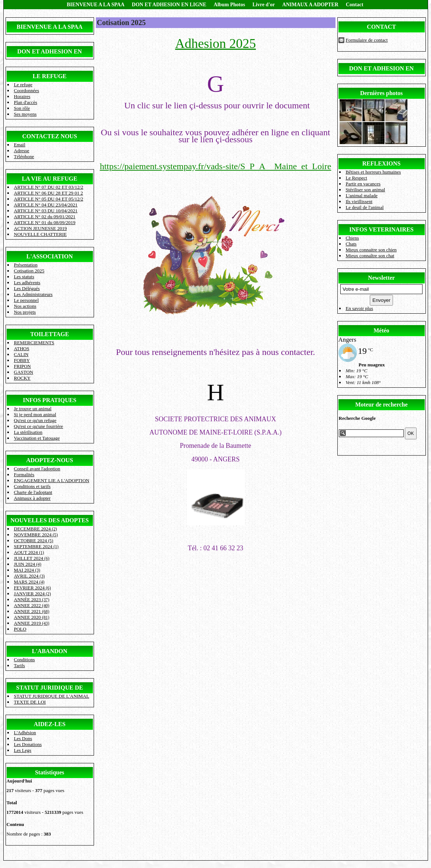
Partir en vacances (363, 184)
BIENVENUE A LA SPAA (96, 5)
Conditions (25, 660)
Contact (354, 5)
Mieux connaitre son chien (371, 250)
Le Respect (357, 178)
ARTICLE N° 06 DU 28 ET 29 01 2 (49, 193)
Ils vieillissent (359, 201)
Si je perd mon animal (35, 414)
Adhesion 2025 (215, 43)
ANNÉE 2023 (32, 599)
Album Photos (230, 5)
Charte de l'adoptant (33, 492)
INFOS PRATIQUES (50, 400)
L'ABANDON (49, 651)
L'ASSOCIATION (50, 256)
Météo (381, 330)
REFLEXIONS (381, 163)
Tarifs (20, 665)
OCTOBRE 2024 (34, 541)
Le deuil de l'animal (365, 207)
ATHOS (22, 348)
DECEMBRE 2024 (36, 529)
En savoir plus (359, 308)
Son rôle (22, 108)
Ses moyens (25, 114)
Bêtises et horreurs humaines (373, 172)
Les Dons (23, 738)
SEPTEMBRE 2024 (36, 546)
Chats (351, 244)
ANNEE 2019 (32, 623)
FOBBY (22, 360)
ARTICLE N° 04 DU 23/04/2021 (46, 205)
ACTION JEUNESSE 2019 (41, 228)
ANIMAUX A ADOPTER (310, 5)
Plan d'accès (26, 102)
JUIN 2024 (28, 564)
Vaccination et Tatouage (37, 438)
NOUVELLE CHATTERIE (40, 234)
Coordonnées (27, 90)
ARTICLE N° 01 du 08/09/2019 (45, 222)
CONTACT (381, 27)
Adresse (22, 151)
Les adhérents (27, 283)
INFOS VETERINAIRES (381, 229)
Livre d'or (264, 5)
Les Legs (23, 750)
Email (20, 145)
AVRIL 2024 (29, 576)
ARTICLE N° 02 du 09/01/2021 (45, 217)
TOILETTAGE (50, 334)
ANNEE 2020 (32, 617)
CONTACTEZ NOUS (50, 136)
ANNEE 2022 (32, 605)
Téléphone (24, 156)
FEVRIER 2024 (32, 588)
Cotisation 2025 (29, 271)
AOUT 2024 (29, 552)
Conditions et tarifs (32, 486)
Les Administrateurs (33, 294)
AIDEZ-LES (49, 724)
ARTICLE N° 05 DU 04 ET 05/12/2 (49, 199)
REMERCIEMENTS (34, 343)
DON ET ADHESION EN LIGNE (169, 5)
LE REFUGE (49, 76)
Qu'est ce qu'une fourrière (39, 426)
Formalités (24, 475)
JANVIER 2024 (32, 594)
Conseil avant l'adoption (37, 469)
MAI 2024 (27, 570)
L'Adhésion (25, 733)
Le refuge (23, 85)
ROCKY (22, 378)
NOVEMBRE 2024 (36, 535)
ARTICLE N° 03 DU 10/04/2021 (46, 211)
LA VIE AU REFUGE (49, 179)
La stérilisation (28, 432)
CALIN (21, 354)
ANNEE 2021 (32, 611)
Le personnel (27, 300)
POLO (20, 629)
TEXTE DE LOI (30, 702)
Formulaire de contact (367, 40)
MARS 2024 (29, 582)
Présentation (26, 265)
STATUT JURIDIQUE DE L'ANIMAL (52, 696)
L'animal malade (362, 196)
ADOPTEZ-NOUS (50, 460)
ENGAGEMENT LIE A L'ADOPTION (52, 480)
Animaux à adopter (32, 498)
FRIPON (22, 366)
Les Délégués (27, 288)
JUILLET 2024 (32, 558)
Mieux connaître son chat (370, 256)
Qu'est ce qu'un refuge (35, 420)
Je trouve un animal (33, 409)
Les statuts (24, 277)
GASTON (24, 372)
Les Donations (28, 744)
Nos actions (25, 306)
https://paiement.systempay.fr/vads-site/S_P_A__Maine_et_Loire (216, 166)
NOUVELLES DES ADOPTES (50, 520)
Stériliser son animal (366, 190)
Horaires (22, 96)
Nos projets (25, 312)
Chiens (352, 238)
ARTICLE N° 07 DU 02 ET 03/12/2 (49, 187)
